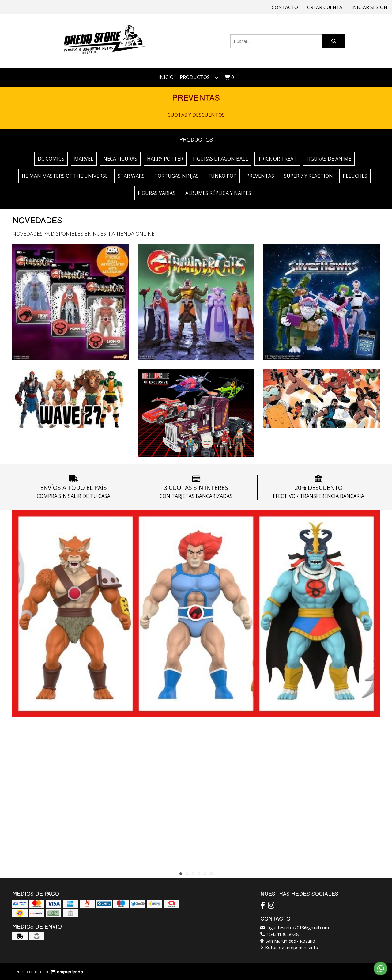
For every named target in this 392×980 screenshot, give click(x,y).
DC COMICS (51, 159)
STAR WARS (131, 176)
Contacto (285, 7)
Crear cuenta (325, 7)
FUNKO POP (222, 176)
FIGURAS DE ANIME (329, 159)
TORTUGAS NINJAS (177, 176)
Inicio (166, 77)
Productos (199, 77)
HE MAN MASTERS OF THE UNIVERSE (65, 176)
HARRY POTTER (165, 159)
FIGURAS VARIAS (157, 193)
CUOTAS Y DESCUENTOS (196, 115)
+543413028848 (279, 934)
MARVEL (84, 159)
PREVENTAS (260, 176)
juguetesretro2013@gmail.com (295, 927)
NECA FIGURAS (120, 159)
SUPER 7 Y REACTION (308, 176)
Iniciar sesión (369, 7)
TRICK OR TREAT (277, 159)
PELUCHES (355, 176)
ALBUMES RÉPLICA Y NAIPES (218, 193)
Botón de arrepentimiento (289, 947)
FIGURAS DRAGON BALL (221, 159)
